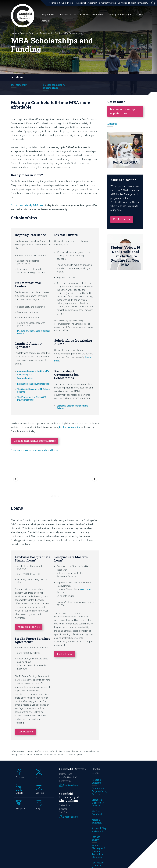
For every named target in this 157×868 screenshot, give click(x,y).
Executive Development (92, 14)
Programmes (48, 14)
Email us (112, 124)
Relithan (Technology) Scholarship (33, 384)
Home (14, 33)
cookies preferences (62, 862)
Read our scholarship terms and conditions (34, 450)
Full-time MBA (19, 85)
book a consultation (70, 427)
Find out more (25, 692)
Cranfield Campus (72, 729)
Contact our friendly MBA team (28, 205)
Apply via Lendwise (29, 587)
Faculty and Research (120, 14)
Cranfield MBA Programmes (68, 33)
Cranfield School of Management (36, 33)
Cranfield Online (67, 14)
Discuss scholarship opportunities (54, 86)
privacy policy (24, 862)
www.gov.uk (85, 550)
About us (46, 21)
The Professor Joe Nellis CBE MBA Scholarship (32, 399)
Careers (139, 14)
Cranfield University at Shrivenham (69, 757)
